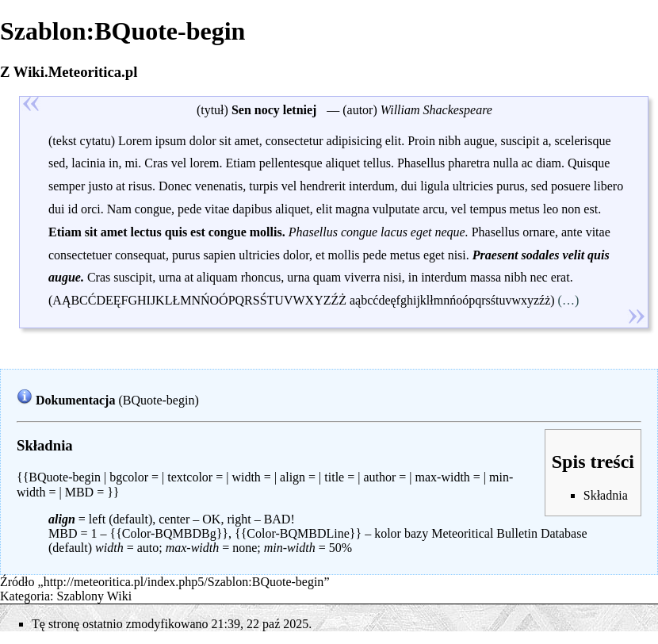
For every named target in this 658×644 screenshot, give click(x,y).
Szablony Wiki (95, 596)
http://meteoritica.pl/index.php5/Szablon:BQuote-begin (184, 582)
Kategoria (25, 596)
